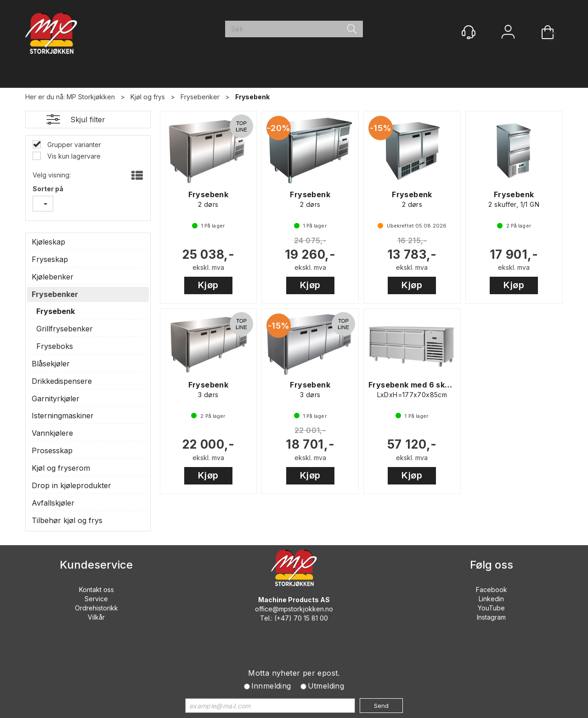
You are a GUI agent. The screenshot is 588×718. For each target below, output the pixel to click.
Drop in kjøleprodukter (71, 485)
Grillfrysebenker (65, 329)
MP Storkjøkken (91, 97)
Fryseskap (50, 259)
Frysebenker (200, 97)
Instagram (491, 617)
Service (96, 599)
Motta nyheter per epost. (294, 673)
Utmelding (326, 686)
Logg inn (508, 33)
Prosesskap (52, 450)
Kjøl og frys (148, 97)
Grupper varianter (73, 145)
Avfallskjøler (53, 503)
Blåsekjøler (51, 364)
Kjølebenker (53, 277)
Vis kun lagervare (73, 156)
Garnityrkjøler (56, 399)
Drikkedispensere (62, 381)
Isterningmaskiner (63, 416)
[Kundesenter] (469, 32)
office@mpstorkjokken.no (294, 609)
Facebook (492, 590)
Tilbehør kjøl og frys (67, 520)
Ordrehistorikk (96, 608)
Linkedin (491, 599)
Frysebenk (252, 97)
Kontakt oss (96, 590)
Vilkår (96, 617)
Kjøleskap (48, 242)
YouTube (491, 608)
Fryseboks (55, 346)
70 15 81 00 (311, 618)
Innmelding (271, 686)
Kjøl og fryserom (61, 468)
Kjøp (208, 285)
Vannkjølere (52, 433)
